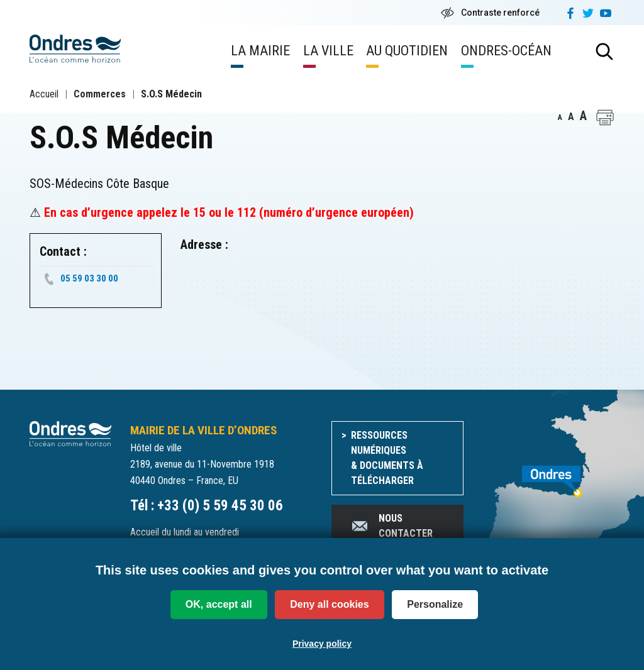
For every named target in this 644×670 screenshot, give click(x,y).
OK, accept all (219, 604)
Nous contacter (391, 526)
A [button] (560, 118)
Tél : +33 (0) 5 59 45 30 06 (207, 506)
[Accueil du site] (70, 433)
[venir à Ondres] (548, 475)
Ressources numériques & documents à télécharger (387, 458)
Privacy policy (322, 644)
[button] (605, 118)
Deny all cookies (329, 604)
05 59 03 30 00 (89, 278)
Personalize (435, 604)
